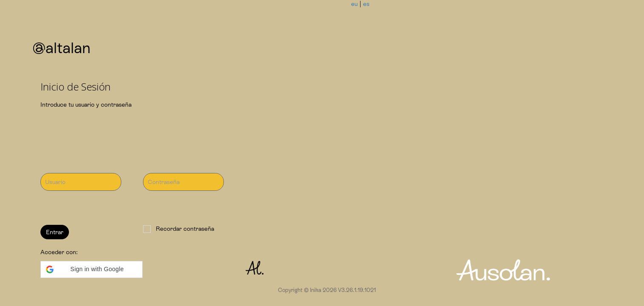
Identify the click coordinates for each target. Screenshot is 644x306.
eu (354, 4)
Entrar (55, 232)
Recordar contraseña (179, 229)
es (366, 4)
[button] (92, 269)
